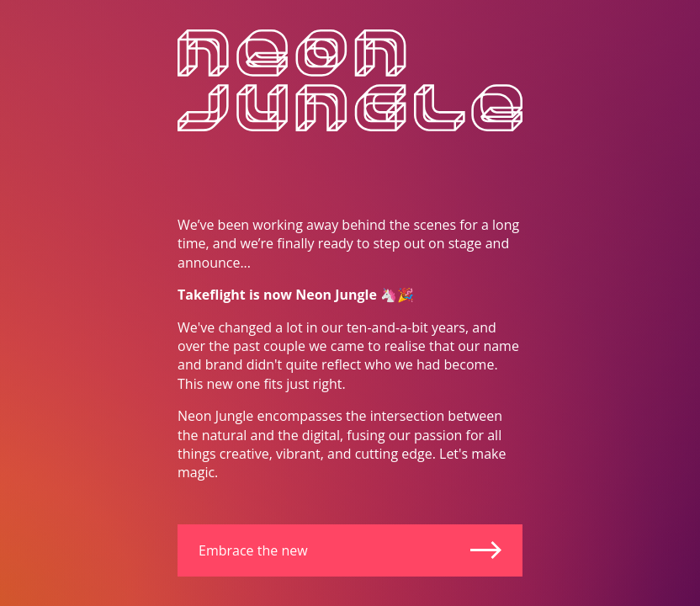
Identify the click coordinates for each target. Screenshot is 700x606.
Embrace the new (350, 550)
